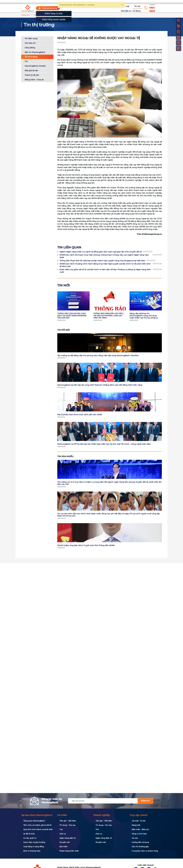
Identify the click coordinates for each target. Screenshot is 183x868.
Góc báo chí (30, 43)
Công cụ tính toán (139, 834)
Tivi (26, 62)
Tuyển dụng (93, 8)
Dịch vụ (63, 834)
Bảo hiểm (64, 847)
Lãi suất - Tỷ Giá (138, 821)
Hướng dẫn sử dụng (140, 842)
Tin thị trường (31, 57)
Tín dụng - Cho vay (67, 825)
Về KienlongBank (78, 8)
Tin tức (116, 8)
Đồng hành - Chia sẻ (34, 80)
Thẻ (61, 829)
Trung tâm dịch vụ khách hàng (145, 851)
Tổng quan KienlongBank (34, 821)
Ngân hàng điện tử (68, 838)
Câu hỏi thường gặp (140, 847)
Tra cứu (135, 838)
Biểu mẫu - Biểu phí (140, 829)
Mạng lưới (136, 825)
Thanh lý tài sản (32, 75)
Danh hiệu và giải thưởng (34, 842)
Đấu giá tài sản (31, 71)
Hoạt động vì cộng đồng (34, 847)
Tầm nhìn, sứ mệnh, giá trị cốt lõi (37, 825)
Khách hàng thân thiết (69, 851)
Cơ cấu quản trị (30, 838)
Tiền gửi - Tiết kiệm (68, 821)
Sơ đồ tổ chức (29, 834)
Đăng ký (145, 801)
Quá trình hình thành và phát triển (38, 829)
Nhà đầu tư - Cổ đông (131, 8)
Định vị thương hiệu (32, 851)
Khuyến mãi (106, 8)
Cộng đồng (30, 48)
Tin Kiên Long (31, 39)
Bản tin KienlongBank (35, 53)
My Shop (156, 2)
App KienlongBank (139, 2)
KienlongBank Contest (35, 66)
